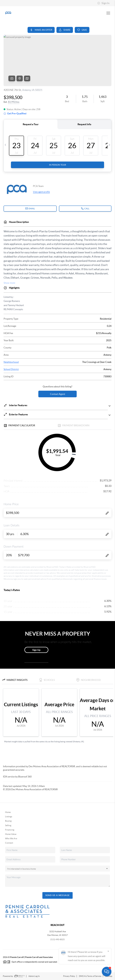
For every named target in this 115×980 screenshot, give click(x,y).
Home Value (11, 834)
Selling (8, 825)
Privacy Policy (69, 976)
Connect (9, 843)
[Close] (108, 951)
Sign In (103, 3)
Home (8, 812)
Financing (10, 830)
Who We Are (11, 838)
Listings (9, 817)
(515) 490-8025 (57, 939)
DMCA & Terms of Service (90, 976)
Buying (8, 821)
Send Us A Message (58, 895)
